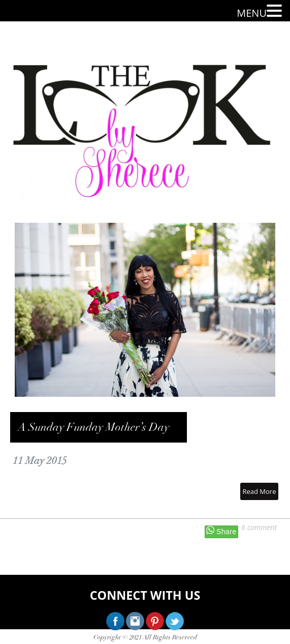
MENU (252, 13)
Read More (259, 491)
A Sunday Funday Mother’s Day (93, 427)
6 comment (259, 527)
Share (226, 532)
